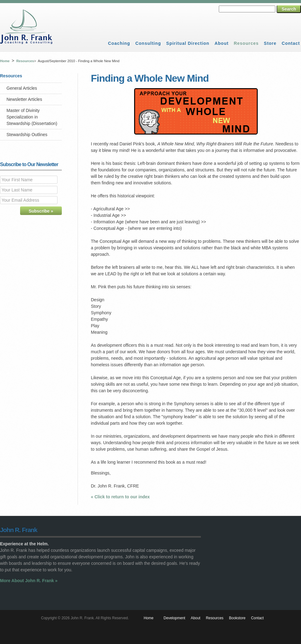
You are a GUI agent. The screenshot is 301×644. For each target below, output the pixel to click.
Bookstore (237, 618)
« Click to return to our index (120, 497)
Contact (291, 43)
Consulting (148, 43)
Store (270, 43)
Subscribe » (41, 211)
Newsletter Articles (24, 99)
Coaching (119, 43)
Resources (246, 43)
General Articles (22, 88)
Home (5, 61)
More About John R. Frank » (29, 581)
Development (174, 618)
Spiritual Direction (188, 43)
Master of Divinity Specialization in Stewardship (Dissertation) (32, 117)
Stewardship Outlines (27, 135)
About (221, 43)
